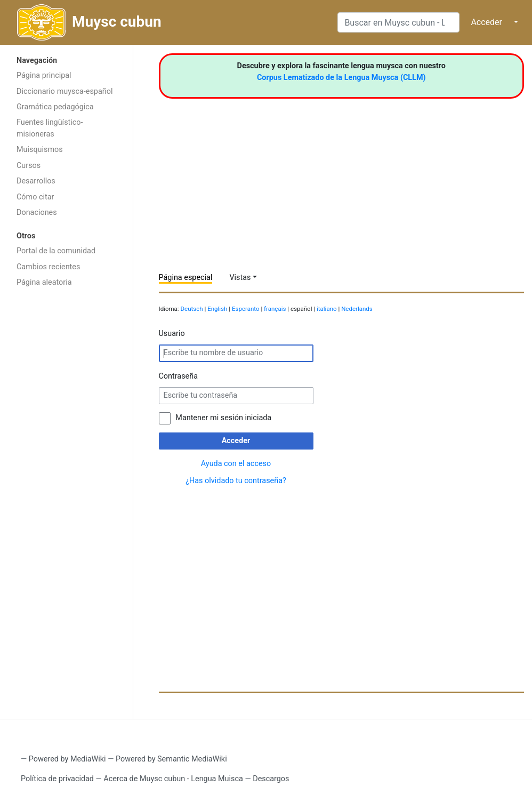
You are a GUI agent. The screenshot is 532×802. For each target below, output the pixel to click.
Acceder (486, 22)
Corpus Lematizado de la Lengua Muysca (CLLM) (341, 78)
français (275, 309)
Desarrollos (36, 181)
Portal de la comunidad (56, 251)
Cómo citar (35, 197)
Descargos (271, 779)
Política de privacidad (57, 779)
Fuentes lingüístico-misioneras (50, 128)
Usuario (172, 334)
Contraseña (179, 376)
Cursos (29, 166)
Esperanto (246, 309)
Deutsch (192, 309)
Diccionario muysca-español (65, 91)
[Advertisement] (66, 462)
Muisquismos (40, 150)
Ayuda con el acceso (236, 464)
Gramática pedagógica (55, 107)
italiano (327, 309)
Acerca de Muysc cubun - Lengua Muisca (173, 779)
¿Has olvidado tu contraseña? (236, 481)
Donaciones (37, 212)
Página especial (186, 278)
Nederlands (357, 309)
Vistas (240, 278)
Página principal (44, 75)
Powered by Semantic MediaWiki (171, 759)
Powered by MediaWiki (67, 759)
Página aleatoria (44, 282)
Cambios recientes (48, 267)
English (217, 309)
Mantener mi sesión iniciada (223, 418)
